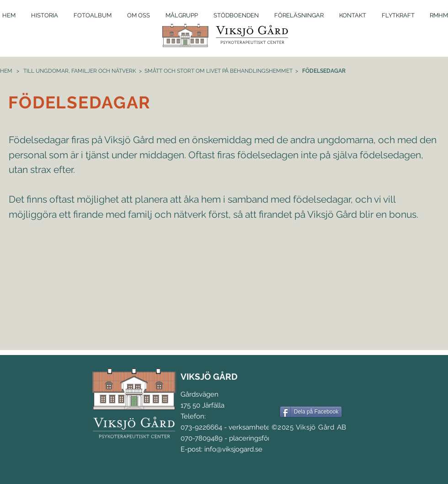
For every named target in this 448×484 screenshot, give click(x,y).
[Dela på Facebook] (311, 412)
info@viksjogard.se (233, 449)
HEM (6, 71)
